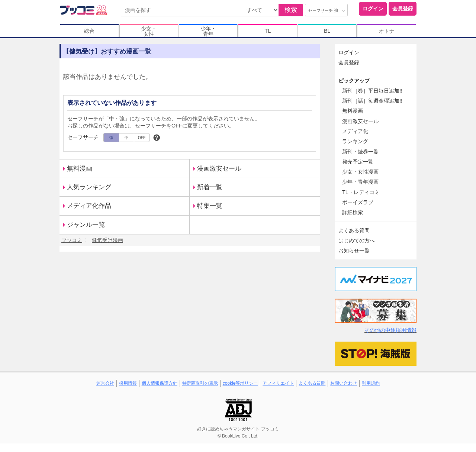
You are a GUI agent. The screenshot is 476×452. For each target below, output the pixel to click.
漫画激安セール (219, 169)
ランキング (355, 141)
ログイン (373, 9)
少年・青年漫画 (360, 182)
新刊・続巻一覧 (360, 152)
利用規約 (371, 383)
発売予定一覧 (358, 162)
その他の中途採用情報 (390, 330)
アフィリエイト (278, 383)
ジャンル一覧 (86, 225)
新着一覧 (210, 187)
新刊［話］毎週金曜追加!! (372, 101)
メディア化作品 (89, 206)
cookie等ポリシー (240, 383)
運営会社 (105, 383)
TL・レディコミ (361, 192)
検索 (291, 10)
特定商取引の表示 (200, 383)
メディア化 (355, 131)
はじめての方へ (357, 240)
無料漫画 (80, 169)
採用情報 (128, 383)
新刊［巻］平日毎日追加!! (372, 91)
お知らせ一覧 (354, 251)
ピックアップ (354, 81)
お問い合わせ (344, 383)
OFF (142, 138)
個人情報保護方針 (160, 383)
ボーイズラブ (358, 202)
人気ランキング (89, 187)
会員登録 (403, 9)
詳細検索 (353, 212)
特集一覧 (210, 206)
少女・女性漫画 (360, 172)
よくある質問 (354, 230)
